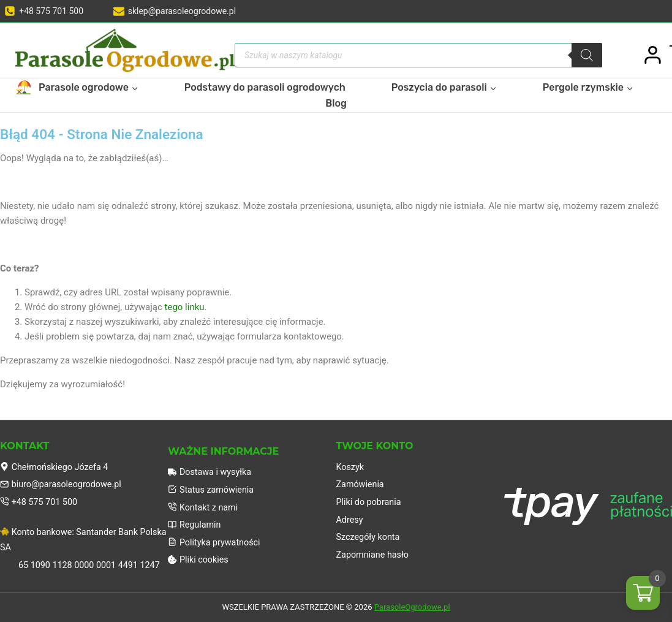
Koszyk (351, 463)
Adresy (350, 518)
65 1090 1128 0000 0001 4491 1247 (92, 565)
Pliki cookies (199, 560)
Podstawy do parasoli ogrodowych (265, 87)
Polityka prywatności (216, 542)
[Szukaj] (587, 55)
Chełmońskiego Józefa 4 (57, 463)
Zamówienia (361, 481)
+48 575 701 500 (40, 499)
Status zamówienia (213, 487)
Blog (336, 103)
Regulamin (195, 523)
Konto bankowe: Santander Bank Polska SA (72, 538)
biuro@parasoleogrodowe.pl (63, 481)
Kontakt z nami (204, 505)
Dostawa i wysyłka (211, 468)
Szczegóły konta (370, 536)
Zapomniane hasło (374, 555)
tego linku (185, 307)
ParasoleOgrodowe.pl (412, 608)
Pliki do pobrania (370, 499)
